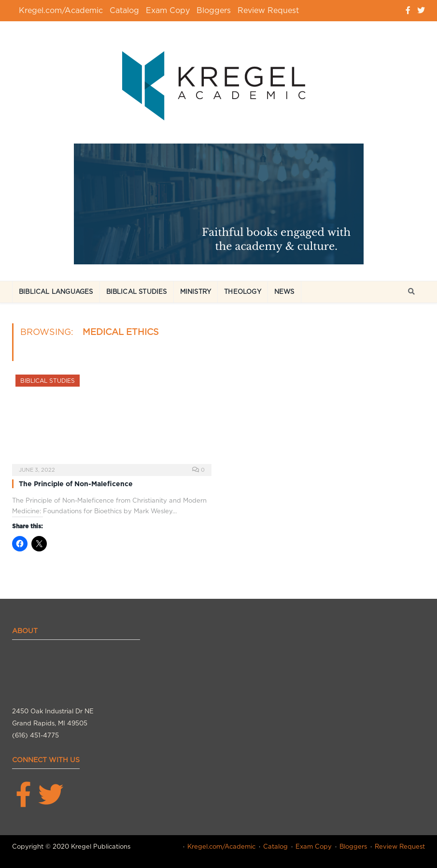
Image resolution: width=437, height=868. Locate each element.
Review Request (268, 10)
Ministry (196, 292)
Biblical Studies (137, 292)
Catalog (124, 10)
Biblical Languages (56, 292)
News (284, 292)
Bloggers (214, 10)
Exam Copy (168, 10)
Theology (243, 292)
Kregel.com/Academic (61, 10)
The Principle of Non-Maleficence (76, 484)
